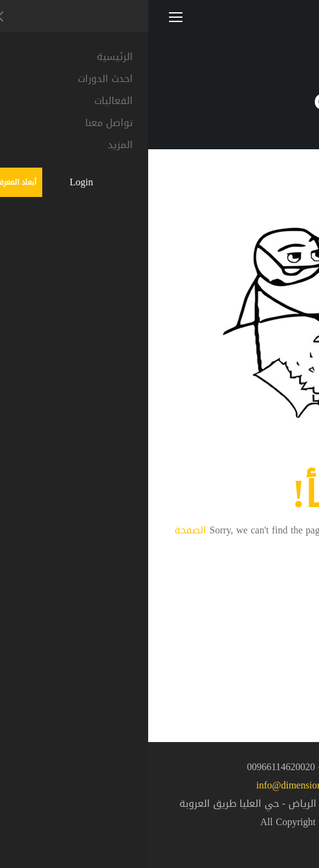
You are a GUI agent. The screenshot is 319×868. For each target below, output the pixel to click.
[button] (288, 835)
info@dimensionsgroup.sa (159, 785)
